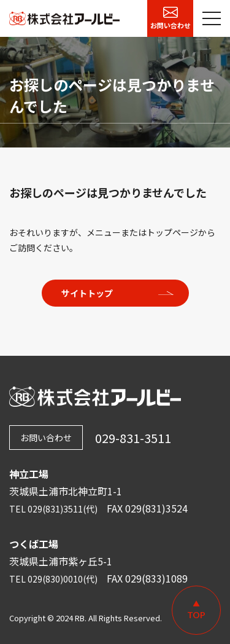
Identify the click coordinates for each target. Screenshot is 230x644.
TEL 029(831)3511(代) (53, 509)
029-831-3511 (133, 438)
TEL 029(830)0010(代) (53, 579)
